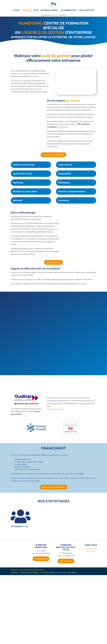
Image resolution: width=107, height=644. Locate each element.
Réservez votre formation (53, 487)
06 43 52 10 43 (66, 561)
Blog (36, 11)
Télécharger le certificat (55, 409)
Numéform (54, 15)
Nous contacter (87, 11)
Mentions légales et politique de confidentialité (27, 570)
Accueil (16, 11)
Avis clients (91, 551)
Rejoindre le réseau (50, 11)
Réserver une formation (53, 155)
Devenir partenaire (91, 548)
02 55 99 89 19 (41, 559)
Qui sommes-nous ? (69, 11)
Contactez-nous (53, 262)
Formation (27, 11)
